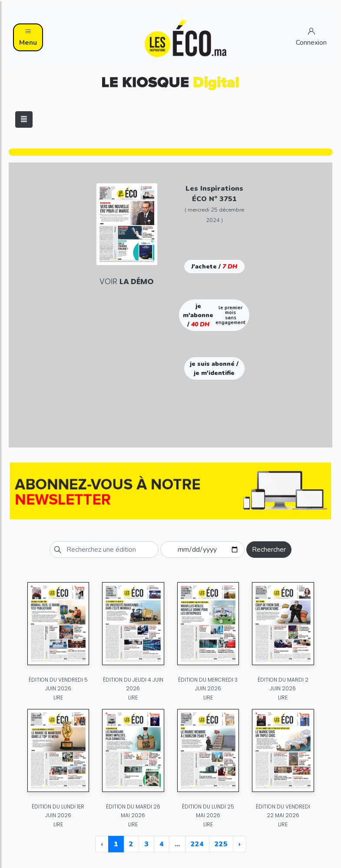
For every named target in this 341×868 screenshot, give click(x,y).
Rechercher (269, 550)
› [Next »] (240, 844)
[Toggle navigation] (24, 119)
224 (197, 844)
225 (221, 844)
